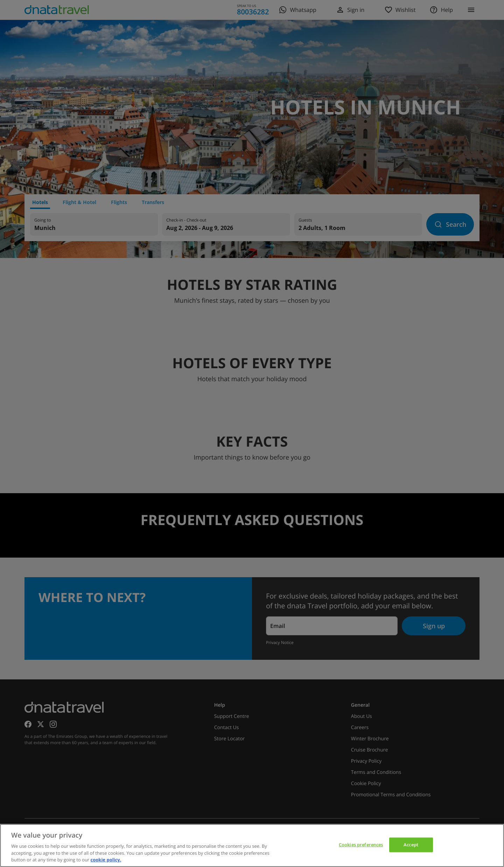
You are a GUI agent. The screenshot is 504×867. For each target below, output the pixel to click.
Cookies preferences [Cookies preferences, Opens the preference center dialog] (361, 845)
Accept (411, 845)
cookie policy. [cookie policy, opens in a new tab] (106, 860)
